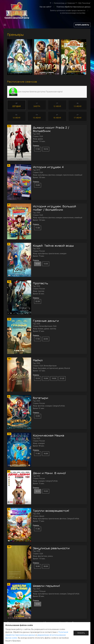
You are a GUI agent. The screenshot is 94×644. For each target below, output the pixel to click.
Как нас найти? (45, 7)
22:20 (38, 301)
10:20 (38, 264)
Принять (81, 633)
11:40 (38, 454)
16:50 (46, 454)
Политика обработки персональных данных (73, 7)
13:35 (46, 264)
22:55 (46, 339)
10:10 (38, 491)
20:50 (46, 566)
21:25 (62, 378)
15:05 (38, 185)
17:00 (38, 149)
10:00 (38, 604)
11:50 (38, 228)
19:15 (46, 149)
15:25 (46, 491)
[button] (5, 25)
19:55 (54, 378)
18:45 (38, 566)
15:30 (46, 378)
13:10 (38, 378)
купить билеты (82, 25)
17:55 (38, 339)
